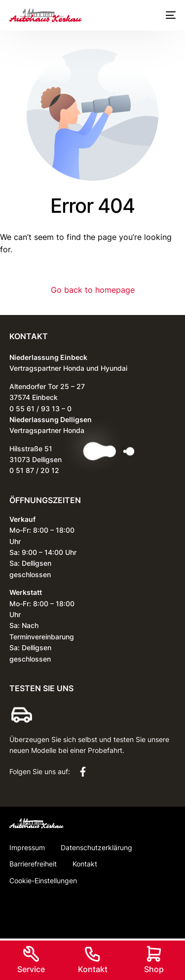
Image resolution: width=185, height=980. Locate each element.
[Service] (31, 954)
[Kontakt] (93, 954)
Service (31, 969)
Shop (154, 969)
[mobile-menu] (169, 15)
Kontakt (93, 969)
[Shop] (154, 954)
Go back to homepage (93, 290)
